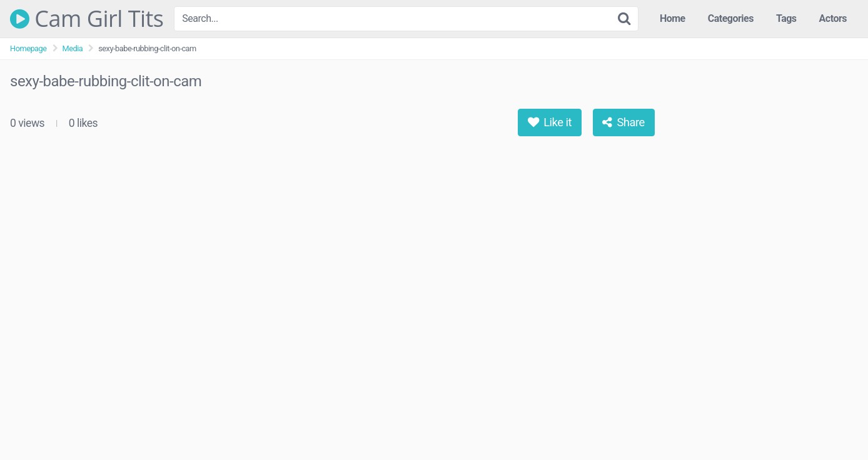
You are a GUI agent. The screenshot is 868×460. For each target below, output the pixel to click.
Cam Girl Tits (87, 19)
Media (73, 48)
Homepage (28, 48)
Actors (833, 18)
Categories (731, 18)
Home (673, 18)
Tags (786, 18)
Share (623, 122)
